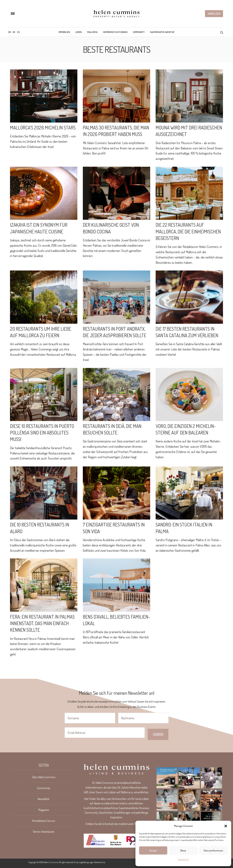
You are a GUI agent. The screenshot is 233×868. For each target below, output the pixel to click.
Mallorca (92, 32)
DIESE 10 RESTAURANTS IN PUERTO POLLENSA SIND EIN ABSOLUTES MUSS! (42, 433)
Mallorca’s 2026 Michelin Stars (43, 128)
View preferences (213, 850)
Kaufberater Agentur (162, 32)
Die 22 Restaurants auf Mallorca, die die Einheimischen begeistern (188, 231)
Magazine (44, 810)
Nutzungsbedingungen (84, 862)
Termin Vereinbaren (44, 832)
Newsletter (44, 799)
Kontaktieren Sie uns (44, 821)
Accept (153, 850)
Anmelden (214, 14)
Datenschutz (183, 859)
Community (139, 32)
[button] (226, 826)
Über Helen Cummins (44, 777)
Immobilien (64, 32)
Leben (79, 32)
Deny (183, 850)
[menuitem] (10, 32)
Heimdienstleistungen (115, 32)
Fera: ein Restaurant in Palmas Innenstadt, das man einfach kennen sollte (42, 623)
